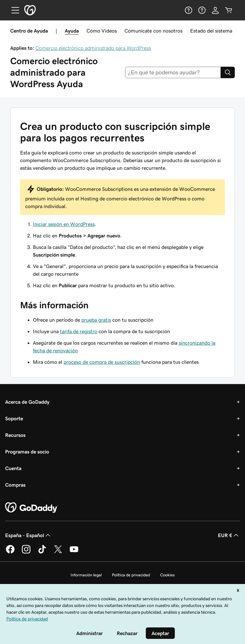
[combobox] (173, 72)
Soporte (14, 418)
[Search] (228, 72)
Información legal (86, 575)
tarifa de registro (79, 331)
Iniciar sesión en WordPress (64, 224)
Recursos (15, 435)
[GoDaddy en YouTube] (74, 552)
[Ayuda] (189, 10)
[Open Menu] (13, 10)
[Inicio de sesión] (215, 10)
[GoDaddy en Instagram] (26, 552)
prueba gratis (96, 320)
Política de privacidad (131, 575)
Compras (15, 485)
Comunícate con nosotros (153, 31)
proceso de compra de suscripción (102, 362)
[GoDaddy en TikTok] (42, 552)
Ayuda (72, 31)
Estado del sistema (211, 31)
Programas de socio (27, 452)
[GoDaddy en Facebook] (10, 552)
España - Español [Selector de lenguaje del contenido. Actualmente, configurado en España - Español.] (28, 535)
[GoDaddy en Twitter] (58, 552)
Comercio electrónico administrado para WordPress (93, 48)
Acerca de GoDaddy (27, 402)
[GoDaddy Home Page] (32, 508)
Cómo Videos (102, 31)
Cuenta (13, 468)
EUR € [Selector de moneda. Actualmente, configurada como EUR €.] (229, 535)
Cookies (167, 575)
